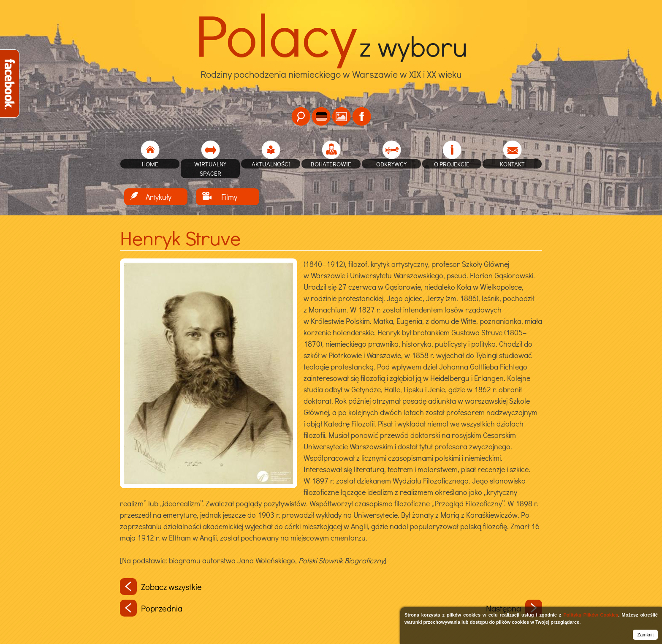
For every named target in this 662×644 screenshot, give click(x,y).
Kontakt (512, 164)
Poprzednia (151, 608)
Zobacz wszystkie (161, 587)
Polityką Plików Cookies (591, 615)
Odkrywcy (391, 164)
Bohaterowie (331, 164)
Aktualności (271, 164)
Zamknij (645, 635)
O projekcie (452, 164)
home (150, 164)
